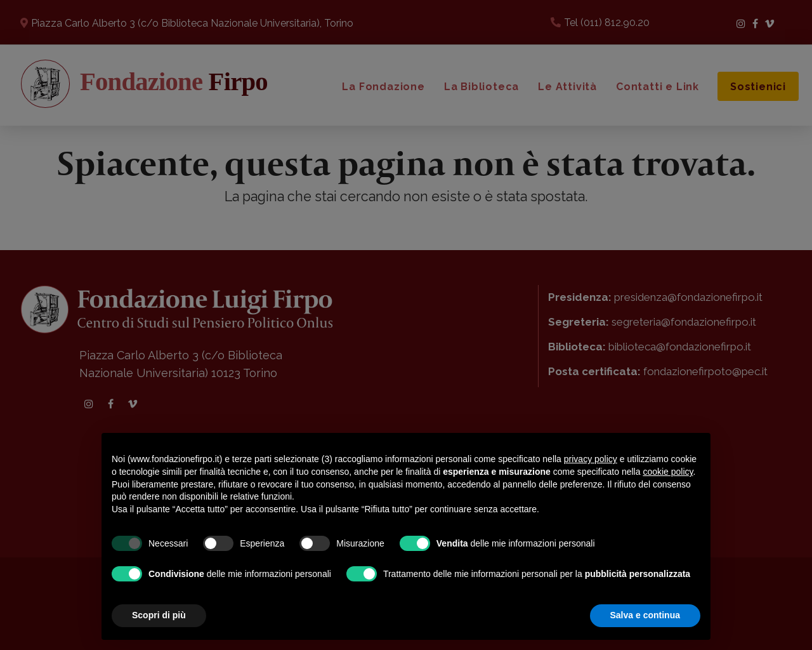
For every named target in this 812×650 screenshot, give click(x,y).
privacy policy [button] (591, 459)
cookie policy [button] (668, 472)
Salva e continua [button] (645, 615)
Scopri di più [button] (159, 615)
